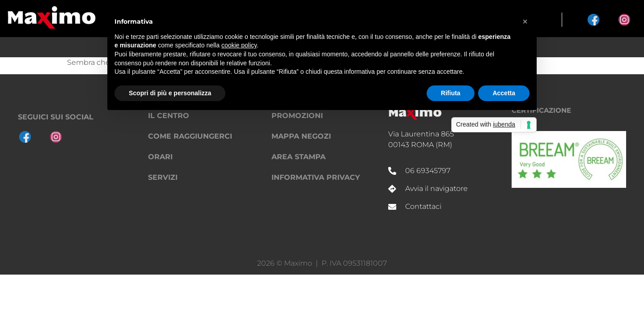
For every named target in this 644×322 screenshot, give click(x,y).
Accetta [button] (504, 93)
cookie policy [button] (239, 45)
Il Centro (600, 47)
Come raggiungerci (190, 136)
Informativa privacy (316, 177)
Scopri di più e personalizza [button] (170, 93)
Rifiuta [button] (451, 93)
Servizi (163, 177)
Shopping (44, 47)
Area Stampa (299, 157)
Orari (160, 157)
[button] (525, 21)
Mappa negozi (301, 136)
